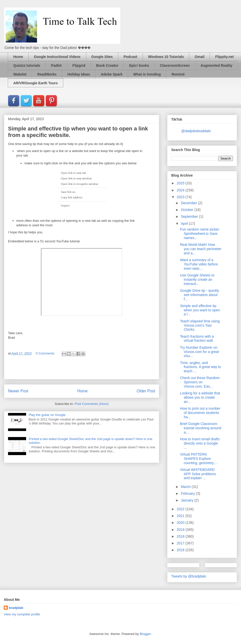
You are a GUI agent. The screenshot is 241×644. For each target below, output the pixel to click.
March (186, 487)
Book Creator (107, 65)
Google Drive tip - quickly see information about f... (200, 295)
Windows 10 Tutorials (166, 57)
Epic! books (139, 65)
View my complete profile (22, 614)
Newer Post (18, 391)
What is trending (147, 74)
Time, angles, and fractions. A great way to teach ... (201, 367)
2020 (181, 523)
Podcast (130, 57)
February (188, 493)
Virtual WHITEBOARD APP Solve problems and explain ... (198, 474)
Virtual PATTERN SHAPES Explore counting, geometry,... (199, 459)
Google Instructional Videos (57, 57)
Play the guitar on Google (47, 415)
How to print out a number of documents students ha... (200, 413)
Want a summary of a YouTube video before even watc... (199, 264)
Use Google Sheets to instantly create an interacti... (197, 279)
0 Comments (45, 353)
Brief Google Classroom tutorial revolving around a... (201, 428)
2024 (181, 190)
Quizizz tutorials (27, 65)
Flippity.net (224, 57)
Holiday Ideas (79, 74)
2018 (181, 536)
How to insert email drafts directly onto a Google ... (200, 443)
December (189, 203)
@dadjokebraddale (196, 131)
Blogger (145, 634)
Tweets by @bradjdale (189, 576)
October (188, 210)
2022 (181, 509)
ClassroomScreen (175, 65)
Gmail (199, 57)
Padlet (56, 65)
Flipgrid (79, 65)
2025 (181, 183)
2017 (181, 543)
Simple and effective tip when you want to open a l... (200, 310)
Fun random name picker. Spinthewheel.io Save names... (200, 234)
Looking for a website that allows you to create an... (200, 397)
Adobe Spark (111, 74)
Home (18, 57)
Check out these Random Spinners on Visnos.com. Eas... (200, 382)
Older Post (146, 391)
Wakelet (20, 74)
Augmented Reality (217, 65)
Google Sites (102, 57)
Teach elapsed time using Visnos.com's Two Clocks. (200, 325)
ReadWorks (47, 74)
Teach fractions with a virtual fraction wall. (197, 339)
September (190, 217)
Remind (178, 74)
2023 (181, 197)
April (185, 224)
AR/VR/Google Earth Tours (36, 83)
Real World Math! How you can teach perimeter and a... (201, 249)
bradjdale (16, 608)
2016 (181, 550)
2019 (181, 530)
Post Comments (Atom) (92, 404)
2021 (181, 516)
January (188, 500)
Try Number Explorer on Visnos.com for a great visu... (199, 352)
